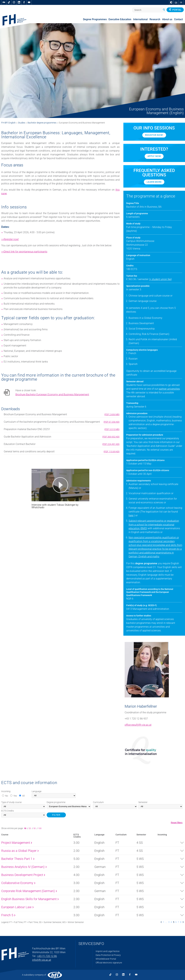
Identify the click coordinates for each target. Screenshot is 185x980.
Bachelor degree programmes (42, 123)
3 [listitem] (169, 922)
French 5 (8, 915)
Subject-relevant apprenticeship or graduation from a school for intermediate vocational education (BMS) (154, 525)
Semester (143, 802)
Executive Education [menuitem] (120, 19)
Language (37, 791)
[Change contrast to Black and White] (171, 2)
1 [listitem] (164, 922)
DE (181, 3)
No (7, 796)
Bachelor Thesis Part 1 (18, 859)
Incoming (6, 791)
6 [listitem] (176, 922)
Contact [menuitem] (178, 19)
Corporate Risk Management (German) (29, 891)
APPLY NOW (154, 156)
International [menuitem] (140, 19)
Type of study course (11, 802)
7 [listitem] (178, 922)
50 (35, 828)
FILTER (56, 815)
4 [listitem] (171, 922)
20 (30, 828)
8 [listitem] (181, 922)
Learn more (154, 182)
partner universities (169, 389)
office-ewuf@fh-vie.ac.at (138, 725)
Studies (22, 123)
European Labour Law (17, 907)
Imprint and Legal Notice (108, 951)
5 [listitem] (174, 922)
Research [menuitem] (155, 19)
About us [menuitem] (167, 19)
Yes (15, 796)
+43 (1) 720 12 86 (47, 956)
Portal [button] (175, 10)
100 (40, 828)
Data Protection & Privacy (108, 955)
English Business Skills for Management (30, 899)
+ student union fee (160, 279)
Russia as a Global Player (20, 851)
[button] (60, 485)
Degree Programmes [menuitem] (95, 19)
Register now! (154, 135)
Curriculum (98, 802)
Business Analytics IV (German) (24, 867)
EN (176, 3)
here (131, 515)
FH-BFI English (8, 123)
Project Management (17, 843)
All (23, 796)
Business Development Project (23, 875)
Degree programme (56, 802)
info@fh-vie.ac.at (42, 960)
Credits (8, 811)
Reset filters (177, 823)
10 (26, 828)
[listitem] (161, 922)
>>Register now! (10, 239)
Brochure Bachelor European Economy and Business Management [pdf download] (52, 395)
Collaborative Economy (18, 883)
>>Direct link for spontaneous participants (24, 252)
